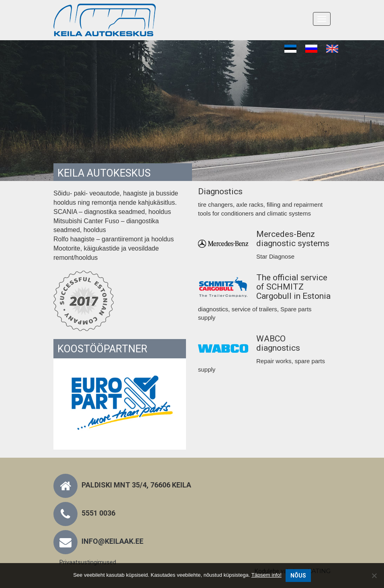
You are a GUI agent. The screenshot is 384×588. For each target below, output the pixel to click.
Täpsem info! (267, 575)
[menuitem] (290, 49)
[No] (374, 576)
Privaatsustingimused (88, 562)
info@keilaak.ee (112, 541)
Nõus (298, 576)
